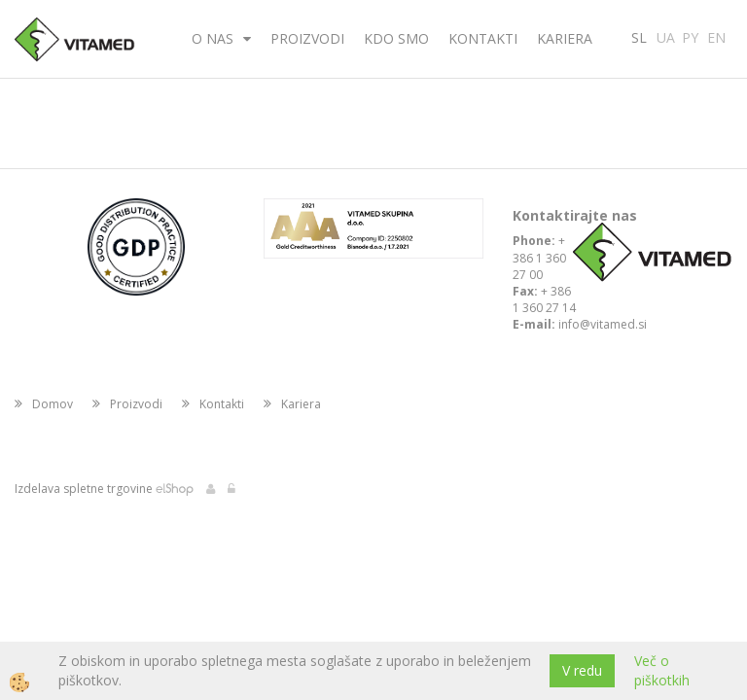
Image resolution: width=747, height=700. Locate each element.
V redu (582, 670)
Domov (53, 404)
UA (666, 36)
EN (716, 36)
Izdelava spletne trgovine (84, 489)
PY (690, 36)
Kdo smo (396, 38)
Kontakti (483, 38)
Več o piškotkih (662, 670)
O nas (213, 38)
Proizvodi (307, 38)
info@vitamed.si (603, 324)
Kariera (565, 38)
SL (639, 36)
